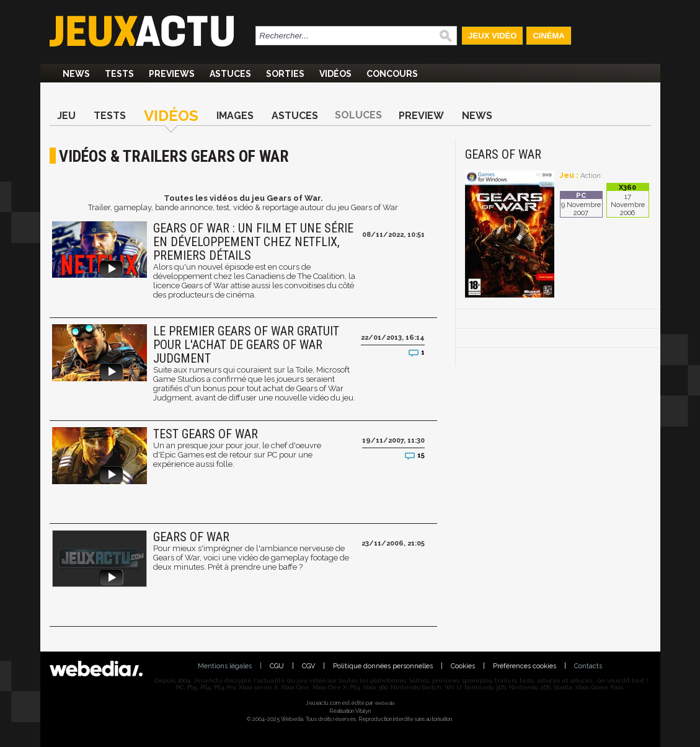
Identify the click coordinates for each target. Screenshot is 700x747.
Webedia (384, 703)
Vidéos (335, 74)
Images (235, 116)
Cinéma (548, 36)
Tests (119, 74)
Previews (172, 74)
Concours (392, 74)
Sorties (285, 74)
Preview (421, 116)
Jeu (66, 116)
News (76, 74)
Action (591, 176)
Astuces (230, 74)
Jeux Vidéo (492, 36)
